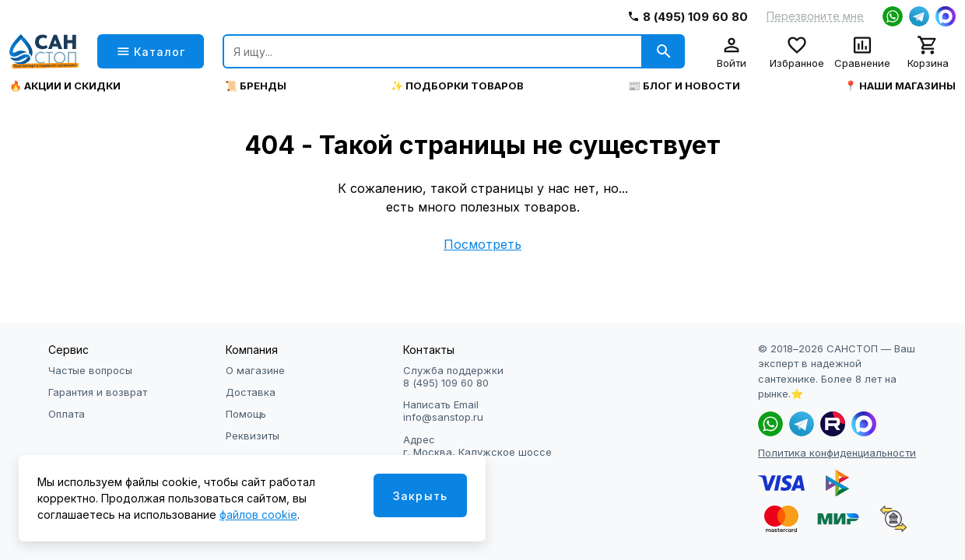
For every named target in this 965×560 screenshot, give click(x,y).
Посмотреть (482, 244)
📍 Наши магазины (900, 86)
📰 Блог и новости (684, 86)
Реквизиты (253, 436)
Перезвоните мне (815, 16)
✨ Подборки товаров (457, 86)
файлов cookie (258, 514)
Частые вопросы (90, 370)
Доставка (251, 392)
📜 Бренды (256, 86)
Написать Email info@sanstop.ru (443, 411)
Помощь (246, 414)
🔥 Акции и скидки (65, 86)
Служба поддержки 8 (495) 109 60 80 (453, 376)
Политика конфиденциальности (837, 453)
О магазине (255, 370)
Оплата (67, 414)
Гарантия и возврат (98, 392)
